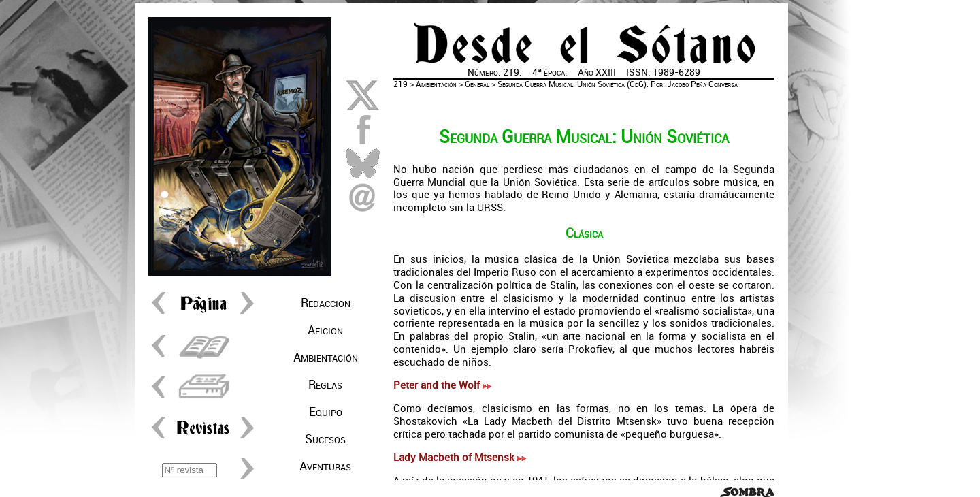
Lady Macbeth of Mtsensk (460, 458)
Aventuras (325, 466)
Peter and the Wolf (442, 385)
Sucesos (325, 439)
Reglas (325, 385)
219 (401, 84)
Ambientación (326, 357)
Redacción (326, 303)
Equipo (326, 412)
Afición (325, 330)
